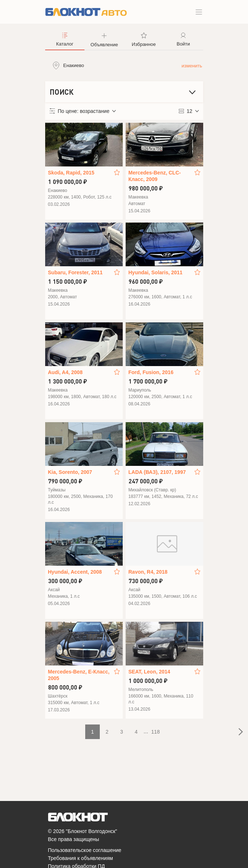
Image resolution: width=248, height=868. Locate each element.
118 (155, 732)
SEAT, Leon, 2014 (149, 672)
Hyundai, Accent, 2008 (75, 572)
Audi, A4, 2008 (65, 372)
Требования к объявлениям (81, 858)
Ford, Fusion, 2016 (151, 372)
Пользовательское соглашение (85, 850)
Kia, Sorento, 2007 (70, 472)
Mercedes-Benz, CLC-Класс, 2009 (155, 176)
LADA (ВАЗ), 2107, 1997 (157, 472)
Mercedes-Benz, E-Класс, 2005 (79, 675)
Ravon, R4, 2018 (148, 572)
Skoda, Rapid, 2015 (71, 173)
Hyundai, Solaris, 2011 (156, 272)
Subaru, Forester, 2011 (75, 272)
